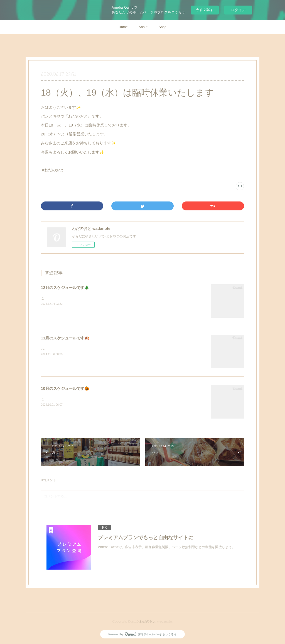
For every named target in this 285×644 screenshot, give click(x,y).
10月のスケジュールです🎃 (65, 388)
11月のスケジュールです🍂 (65, 338)
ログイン (238, 10)
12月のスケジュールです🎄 (65, 288)
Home (123, 27)
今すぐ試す (205, 10)
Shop (163, 27)
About (143, 27)
